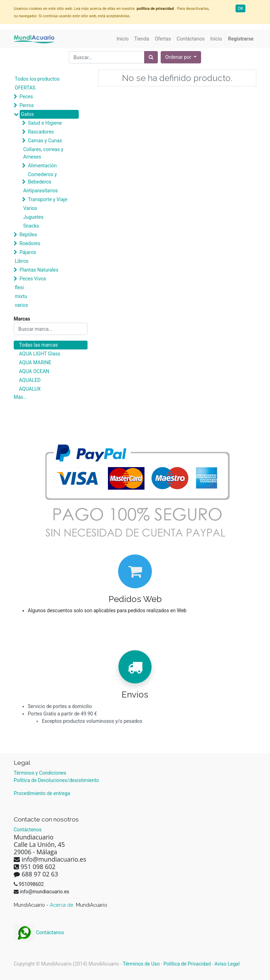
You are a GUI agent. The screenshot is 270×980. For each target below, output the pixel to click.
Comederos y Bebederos (42, 178)
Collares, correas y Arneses (43, 153)
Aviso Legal (227, 964)
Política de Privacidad (187, 964)
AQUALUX (30, 389)
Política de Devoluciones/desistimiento (56, 780)
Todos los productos (37, 79)
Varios (30, 208)
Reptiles (28, 235)
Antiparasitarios (41, 191)
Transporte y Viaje (47, 199)
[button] (181, 57)
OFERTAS (25, 88)
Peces (26, 97)
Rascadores (41, 132)
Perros (27, 105)
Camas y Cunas (45, 141)
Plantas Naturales (39, 270)
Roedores (30, 243)
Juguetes (33, 217)
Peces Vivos (33, 279)
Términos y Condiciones (40, 773)
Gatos (27, 114)
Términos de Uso (141, 964)
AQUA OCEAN (34, 371)
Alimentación (42, 166)
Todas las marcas (38, 345)
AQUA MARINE (35, 362)
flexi (19, 287)
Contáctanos (39, 932)
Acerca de (62, 905)
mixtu (21, 296)
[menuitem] (123, 39)
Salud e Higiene (45, 123)
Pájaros (28, 252)
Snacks (31, 226)
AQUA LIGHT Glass (40, 354)
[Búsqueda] (151, 57)
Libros (22, 261)
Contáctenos (28, 830)
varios (21, 305)
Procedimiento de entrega (42, 793)
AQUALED (30, 380)
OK (240, 8)
